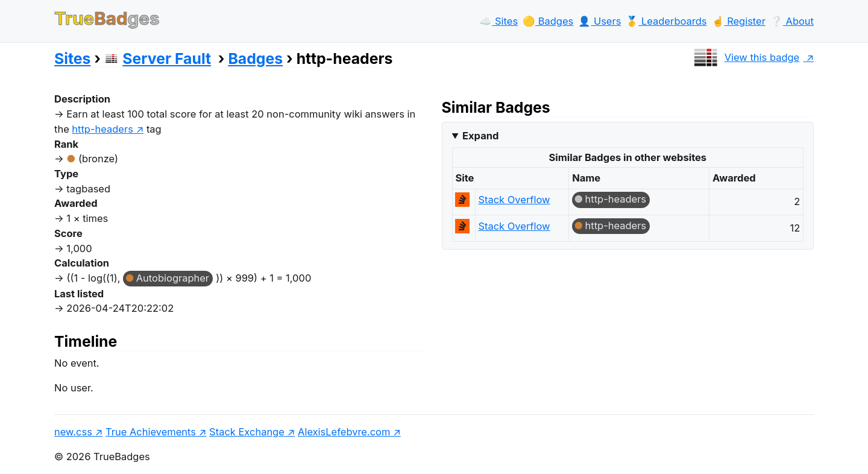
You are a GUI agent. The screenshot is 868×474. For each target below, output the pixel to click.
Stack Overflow (514, 200)
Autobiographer (173, 278)
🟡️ (548, 21)
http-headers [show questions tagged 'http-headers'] (102, 129)
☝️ (739, 21)
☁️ (498, 21)
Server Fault (158, 58)
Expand (480, 136)
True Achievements (151, 432)
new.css (73, 432)
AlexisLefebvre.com (344, 432)
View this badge (745, 57)
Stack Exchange (247, 432)
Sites (72, 58)
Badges (255, 58)
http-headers (616, 199)
